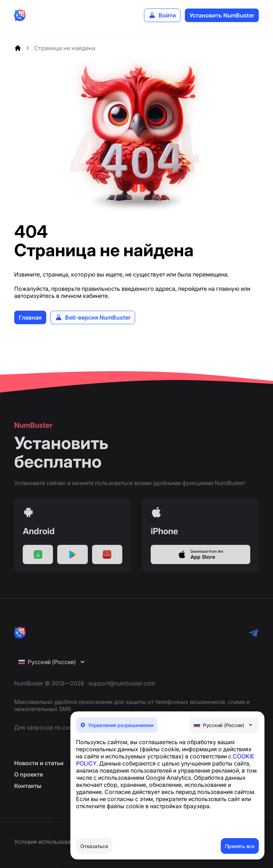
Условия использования (47, 842)
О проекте (29, 781)
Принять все (240, 846)
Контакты (28, 792)
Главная (30, 317)
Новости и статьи (39, 769)
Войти (167, 15)
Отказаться (94, 846)
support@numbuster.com (122, 690)
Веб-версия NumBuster (98, 317)
